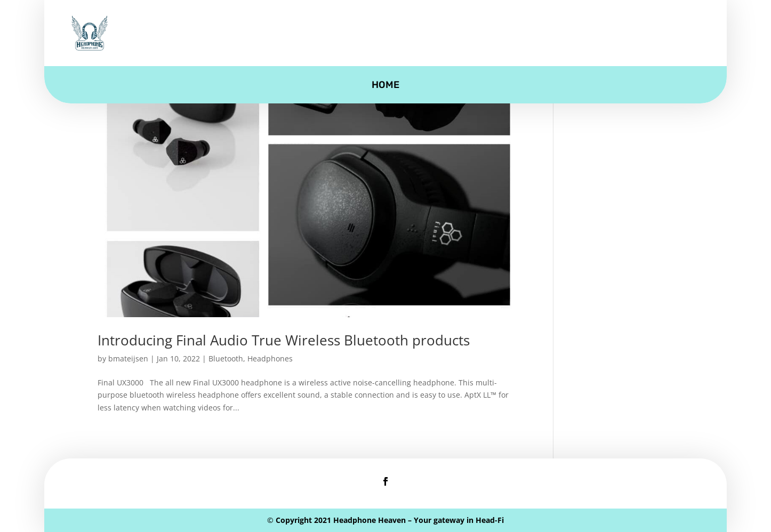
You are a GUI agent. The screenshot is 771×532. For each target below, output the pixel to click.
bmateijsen (128, 358)
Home (385, 86)
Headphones (270, 358)
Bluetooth (226, 358)
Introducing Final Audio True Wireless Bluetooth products (284, 340)
